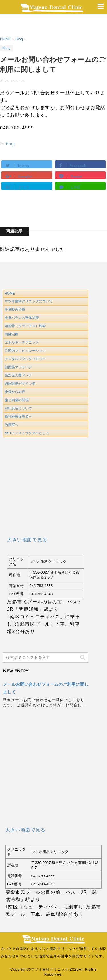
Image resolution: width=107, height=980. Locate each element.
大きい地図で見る (27, 540)
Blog (10, 144)
